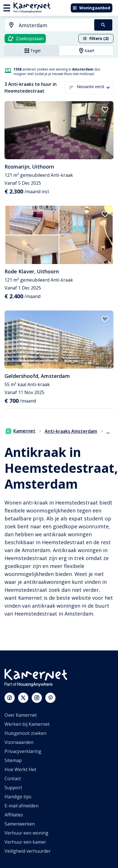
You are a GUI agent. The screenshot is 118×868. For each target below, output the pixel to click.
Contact (13, 778)
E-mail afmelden (22, 806)
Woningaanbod (91, 8)
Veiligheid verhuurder (28, 851)
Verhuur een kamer (25, 842)
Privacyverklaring (23, 751)
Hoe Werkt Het (20, 769)
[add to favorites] (105, 110)
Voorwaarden (19, 742)
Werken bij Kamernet (27, 724)
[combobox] (46, 25)
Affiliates (14, 815)
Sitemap (13, 760)
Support (13, 788)
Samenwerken (20, 824)
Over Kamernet (21, 715)
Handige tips (18, 797)
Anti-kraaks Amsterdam (71, 431)
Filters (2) (96, 38)
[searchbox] (54, 25)
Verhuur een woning (26, 833)
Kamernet (21, 431)
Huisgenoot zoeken (25, 733)
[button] (95, 88)
